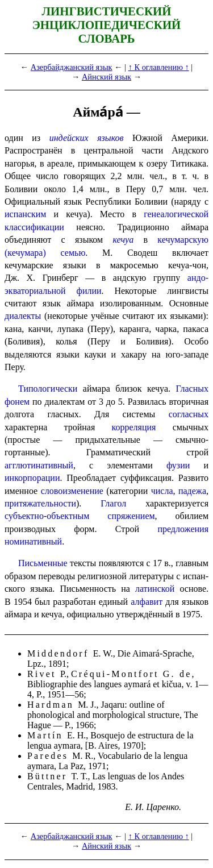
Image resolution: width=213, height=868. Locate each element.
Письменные (43, 563)
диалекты (23, 316)
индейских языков (87, 138)
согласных (189, 414)
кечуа (123, 240)
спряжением (131, 516)
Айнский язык (106, 77)
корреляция (134, 427)
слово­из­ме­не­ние (72, 491)
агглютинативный (39, 465)
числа (162, 491)
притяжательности (40, 503)
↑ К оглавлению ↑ (159, 67)
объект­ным (68, 516)
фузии (178, 465)
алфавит (147, 602)
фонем (17, 402)
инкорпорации (32, 478)
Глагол (113, 503)
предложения (183, 529)
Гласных (192, 389)
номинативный (33, 541)
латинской (155, 589)
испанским (25, 214)
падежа (192, 491)
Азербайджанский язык (72, 67)
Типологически (48, 389)
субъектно (24, 516)
